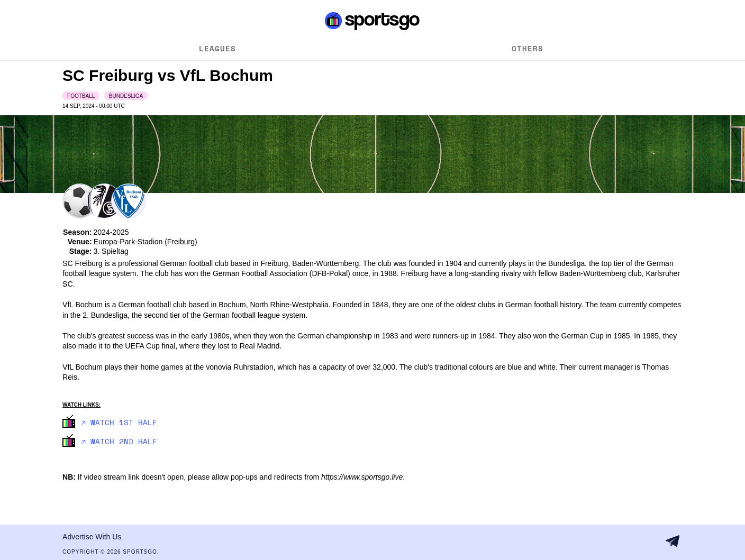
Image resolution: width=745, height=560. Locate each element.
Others (528, 48)
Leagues (217, 48)
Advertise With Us (92, 537)
